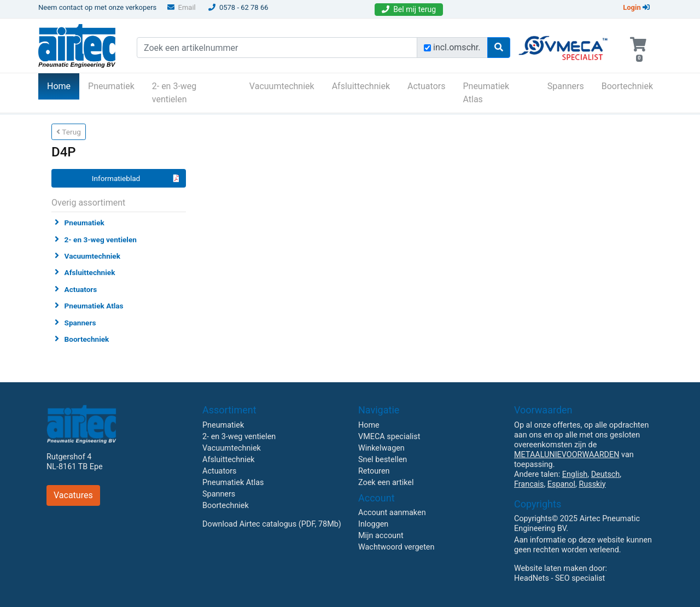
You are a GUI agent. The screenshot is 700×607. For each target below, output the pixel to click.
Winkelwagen (381, 448)
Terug (69, 132)
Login (636, 7)
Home (63, 85)
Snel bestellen (383, 460)
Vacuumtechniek (282, 86)
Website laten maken (550, 568)
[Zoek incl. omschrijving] (427, 48)
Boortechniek (627, 86)
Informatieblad (135, 178)
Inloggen (373, 524)
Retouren (374, 471)
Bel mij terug (409, 9)
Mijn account (381, 536)
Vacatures (73, 495)
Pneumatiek (111, 86)
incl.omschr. (457, 47)
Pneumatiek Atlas (486, 93)
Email (182, 7)
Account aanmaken (392, 513)
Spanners (566, 86)
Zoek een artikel (386, 483)
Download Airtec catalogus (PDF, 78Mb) (272, 524)
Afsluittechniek (361, 86)
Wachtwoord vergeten (396, 547)
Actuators (426, 86)
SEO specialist (580, 578)
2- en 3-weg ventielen (174, 93)
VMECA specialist (389, 437)
